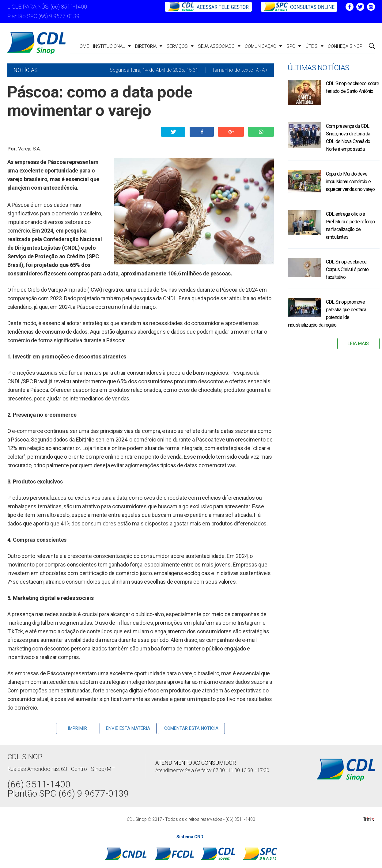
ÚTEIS (314, 46)
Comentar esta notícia (191, 728)
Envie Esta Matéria (128, 728)
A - (259, 70)
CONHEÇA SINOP (345, 46)
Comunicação (263, 46)
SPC (294, 46)
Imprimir (77, 728)
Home (83, 46)
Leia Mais (358, 343)
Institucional (112, 46)
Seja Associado (219, 46)
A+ (265, 70)
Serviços (180, 46)
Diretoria (149, 46)
